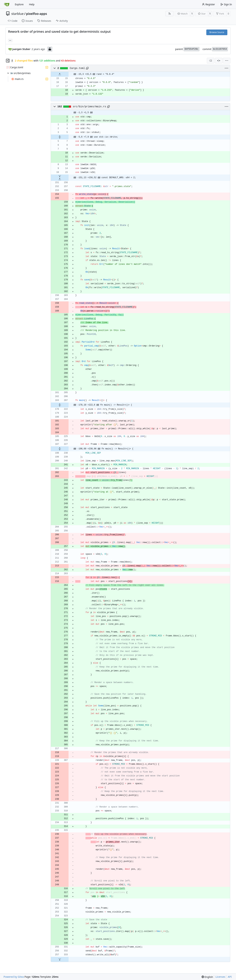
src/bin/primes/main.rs (89, 107)
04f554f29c (191, 49)
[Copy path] (87, 68)
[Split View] (219, 61)
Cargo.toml (77, 68)
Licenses (220, 977)
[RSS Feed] (170, 14)
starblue (17, 14)
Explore (19, 4)
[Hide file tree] (8, 61)
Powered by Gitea (14, 977)
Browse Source (217, 32)
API (230, 977)
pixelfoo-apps (37, 14)
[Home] (7, 4)
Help (32, 4)
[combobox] (211, 61)
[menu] (227, 61)
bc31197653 (220, 49)
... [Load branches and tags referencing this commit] (10, 40)
